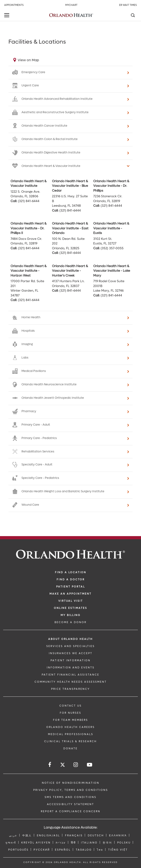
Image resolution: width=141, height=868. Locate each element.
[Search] (133, 16)
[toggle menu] (7, 16)
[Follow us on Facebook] (50, 765)
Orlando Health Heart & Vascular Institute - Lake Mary (112, 271)
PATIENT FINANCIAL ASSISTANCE (70, 675)
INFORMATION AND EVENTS (71, 668)
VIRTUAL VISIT (71, 601)
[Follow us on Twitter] (63, 765)
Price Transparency (70, 689)
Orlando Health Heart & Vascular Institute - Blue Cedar (70, 186)
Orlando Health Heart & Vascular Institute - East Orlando (70, 228)
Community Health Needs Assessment (71, 682)
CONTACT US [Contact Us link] (70, 706)
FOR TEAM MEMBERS (70, 720)
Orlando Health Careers (70, 727)
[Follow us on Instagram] (76, 765)
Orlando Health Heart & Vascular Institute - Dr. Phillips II (29, 228)
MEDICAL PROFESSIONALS (71, 734)
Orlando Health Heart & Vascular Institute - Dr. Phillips (111, 186)
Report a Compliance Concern (71, 811)
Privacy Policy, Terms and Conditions (71, 790)
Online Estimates (70, 608)
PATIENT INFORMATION (70, 660)
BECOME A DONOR (70, 622)
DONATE (70, 748)
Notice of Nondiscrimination (71, 783)
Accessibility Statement (70, 804)
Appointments (14, 5)
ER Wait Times (128, 5)
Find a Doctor (71, 580)
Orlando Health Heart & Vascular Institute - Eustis (111, 228)
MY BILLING (70, 615)
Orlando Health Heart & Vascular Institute (29, 184)
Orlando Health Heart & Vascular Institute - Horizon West (29, 271)
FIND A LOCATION (71, 572)
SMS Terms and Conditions (70, 797)
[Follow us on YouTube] (90, 765)
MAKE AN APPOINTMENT (70, 594)
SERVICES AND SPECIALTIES (70, 646)
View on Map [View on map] (28, 60)
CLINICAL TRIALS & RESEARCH (70, 741)
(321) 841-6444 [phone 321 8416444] (29, 201)
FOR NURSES (70, 713)
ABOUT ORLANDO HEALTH (70, 639)
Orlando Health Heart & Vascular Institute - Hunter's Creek (70, 271)
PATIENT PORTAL (71, 587)
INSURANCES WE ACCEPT (71, 653)
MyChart (71, 5)
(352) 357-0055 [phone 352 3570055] (112, 248)
